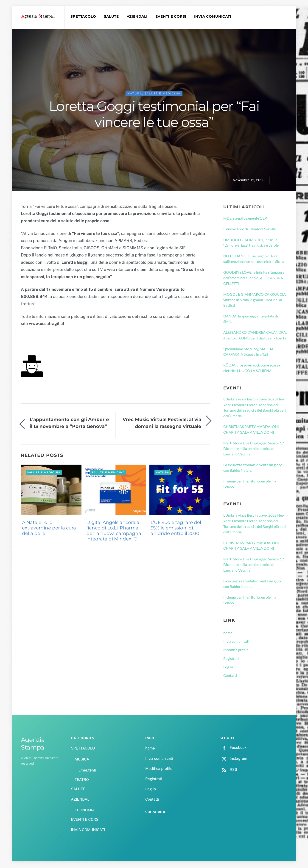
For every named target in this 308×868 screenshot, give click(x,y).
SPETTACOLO (84, 17)
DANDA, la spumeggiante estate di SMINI (251, 319)
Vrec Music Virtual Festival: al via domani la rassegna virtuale (162, 423)
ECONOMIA (85, 811)
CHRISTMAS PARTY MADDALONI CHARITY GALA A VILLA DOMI (251, 430)
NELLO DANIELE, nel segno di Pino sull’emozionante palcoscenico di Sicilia (254, 259)
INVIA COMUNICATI (213, 17)
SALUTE (112, 17)
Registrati (231, 659)
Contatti (230, 676)
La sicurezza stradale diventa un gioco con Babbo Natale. (253, 468)
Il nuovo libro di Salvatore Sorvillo (250, 230)
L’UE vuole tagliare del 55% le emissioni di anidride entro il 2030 (176, 529)
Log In (228, 668)
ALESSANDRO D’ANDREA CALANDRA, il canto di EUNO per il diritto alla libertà (255, 336)
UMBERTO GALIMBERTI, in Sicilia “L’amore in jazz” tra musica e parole (251, 243)
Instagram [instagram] (233, 759)
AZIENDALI (138, 17)
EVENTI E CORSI (172, 17)
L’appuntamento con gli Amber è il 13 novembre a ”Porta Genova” (69, 423)
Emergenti (87, 771)
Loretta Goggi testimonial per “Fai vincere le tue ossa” (154, 115)
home (228, 633)
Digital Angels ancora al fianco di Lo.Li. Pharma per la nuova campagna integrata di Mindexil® (114, 531)
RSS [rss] (228, 770)
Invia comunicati (236, 642)
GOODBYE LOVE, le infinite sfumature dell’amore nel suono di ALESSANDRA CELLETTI (254, 278)
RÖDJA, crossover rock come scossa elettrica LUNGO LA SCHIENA (252, 368)
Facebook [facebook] (233, 748)
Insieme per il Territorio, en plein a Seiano (250, 485)
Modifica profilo (236, 651)
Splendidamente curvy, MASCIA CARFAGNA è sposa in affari (248, 352)
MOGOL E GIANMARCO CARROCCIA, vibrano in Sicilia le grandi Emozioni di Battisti (255, 300)
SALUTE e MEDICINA (162, 94)
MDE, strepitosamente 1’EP (245, 219)
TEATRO (82, 780)
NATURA (135, 94)
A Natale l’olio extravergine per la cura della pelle (49, 529)
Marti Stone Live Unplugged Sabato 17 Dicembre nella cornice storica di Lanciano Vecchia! (254, 449)
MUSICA (82, 760)
